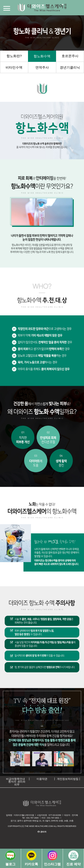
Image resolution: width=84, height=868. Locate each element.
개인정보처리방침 (68, 779)
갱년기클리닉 (70, 67)
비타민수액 (14, 67)
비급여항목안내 (15, 779)
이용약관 (42, 779)
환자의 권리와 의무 (17, 783)
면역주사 (42, 67)
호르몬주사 (70, 56)
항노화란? (14, 56)
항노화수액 (42, 56)
